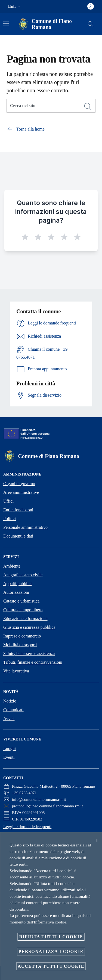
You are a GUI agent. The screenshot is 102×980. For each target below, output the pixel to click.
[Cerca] (91, 24)
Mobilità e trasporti (20, 645)
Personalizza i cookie (51, 951)
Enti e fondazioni (18, 510)
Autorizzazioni (16, 592)
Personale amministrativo (25, 527)
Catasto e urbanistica (21, 601)
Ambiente (12, 566)
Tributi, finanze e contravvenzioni (33, 662)
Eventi (9, 757)
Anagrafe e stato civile (23, 575)
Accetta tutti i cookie (51, 966)
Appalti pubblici (17, 584)
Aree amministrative (21, 492)
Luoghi (10, 749)
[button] (15, 7)
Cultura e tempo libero (23, 610)
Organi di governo (19, 484)
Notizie (10, 701)
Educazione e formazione (25, 619)
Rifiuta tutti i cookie (51, 937)
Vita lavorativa (16, 671)
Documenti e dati (18, 536)
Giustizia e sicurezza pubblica (29, 627)
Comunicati (13, 710)
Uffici (8, 501)
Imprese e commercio (22, 636)
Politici (10, 519)
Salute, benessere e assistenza (29, 653)
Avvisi (9, 718)
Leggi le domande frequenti (27, 827)
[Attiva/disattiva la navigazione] (6, 23)
